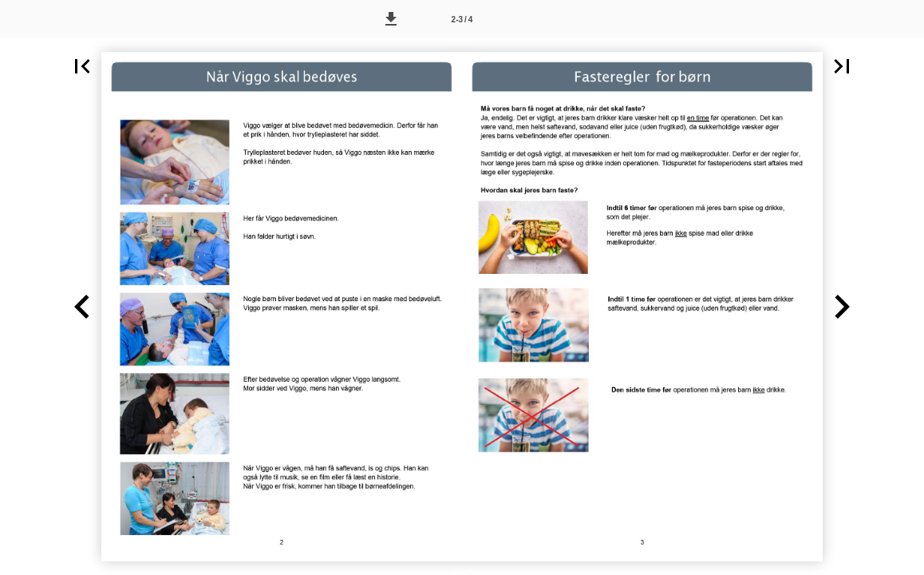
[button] (391, 19)
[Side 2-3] (462, 19)
